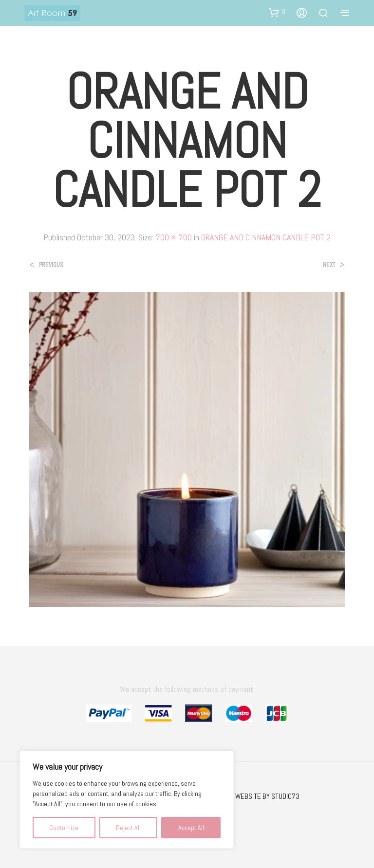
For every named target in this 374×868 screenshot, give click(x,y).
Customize (64, 828)
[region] (127, 800)
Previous (51, 265)
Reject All (128, 828)
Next (329, 265)
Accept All (191, 828)
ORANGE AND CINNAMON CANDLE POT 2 (266, 237)
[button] (277, 12)
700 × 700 (174, 237)
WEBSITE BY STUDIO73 (267, 796)
